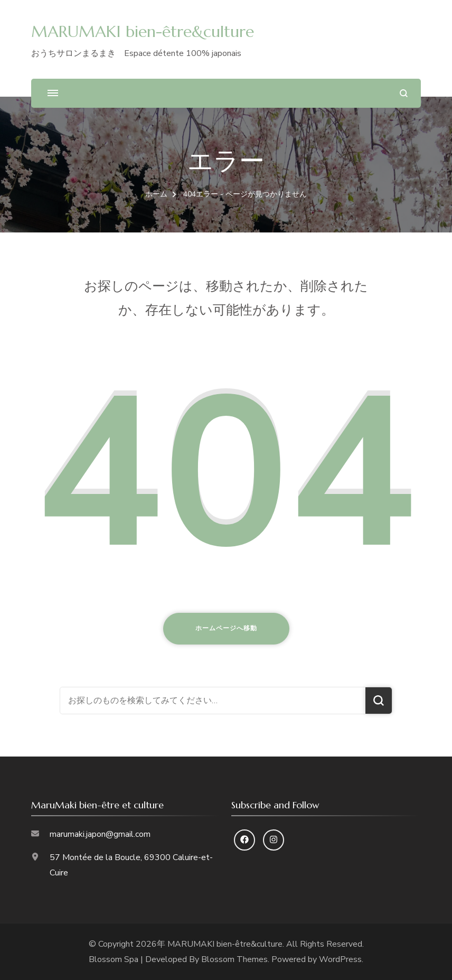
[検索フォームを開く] (404, 93)
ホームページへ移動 (226, 628)
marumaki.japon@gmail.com (100, 834)
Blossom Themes (234, 959)
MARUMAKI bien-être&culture (143, 31)
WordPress (340, 959)
